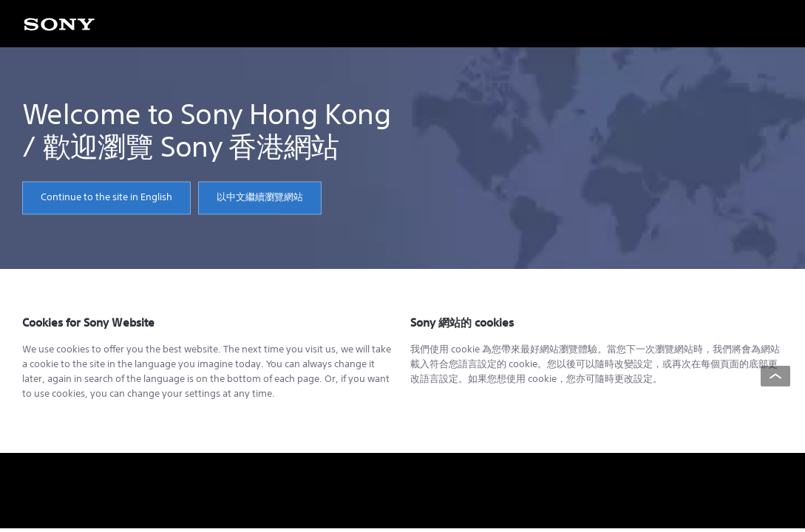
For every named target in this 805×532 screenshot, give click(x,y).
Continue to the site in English (106, 198)
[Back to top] (775, 376)
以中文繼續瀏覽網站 (260, 198)
